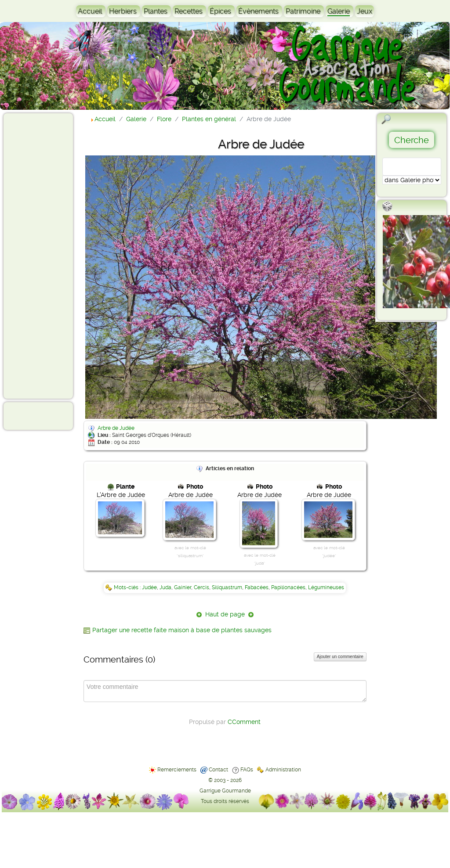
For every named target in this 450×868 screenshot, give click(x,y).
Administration (283, 770)
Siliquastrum (227, 587)
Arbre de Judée (116, 428)
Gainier (183, 587)
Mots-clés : (128, 587)
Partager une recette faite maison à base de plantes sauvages (182, 630)
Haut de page (225, 614)
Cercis (201, 587)
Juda (165, 587)
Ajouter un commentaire (340, 657)
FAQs (247, 770)
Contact (218, 770)
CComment (244, 722)
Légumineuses (326, 587)
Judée (149, 587)
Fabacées (257, 587)
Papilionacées (288, 587)
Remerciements (177, 770)
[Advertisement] (42, 256)
